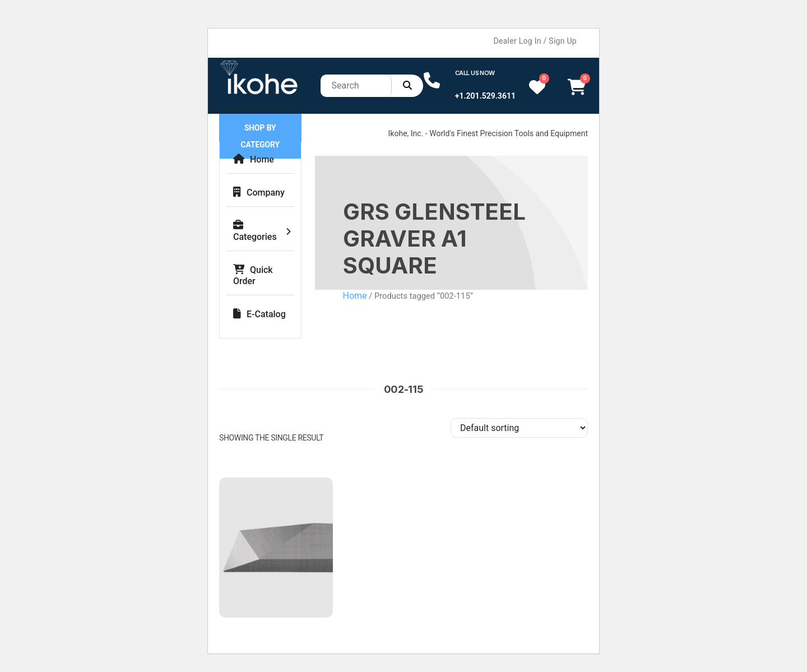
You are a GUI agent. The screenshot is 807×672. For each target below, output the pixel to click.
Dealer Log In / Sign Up (535, 41)
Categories (255, 231)
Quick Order (253, 275)
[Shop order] (519, 428)
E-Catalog (259, 314)
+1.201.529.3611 (485, 96)
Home (254, 159)
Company (259, 193)
